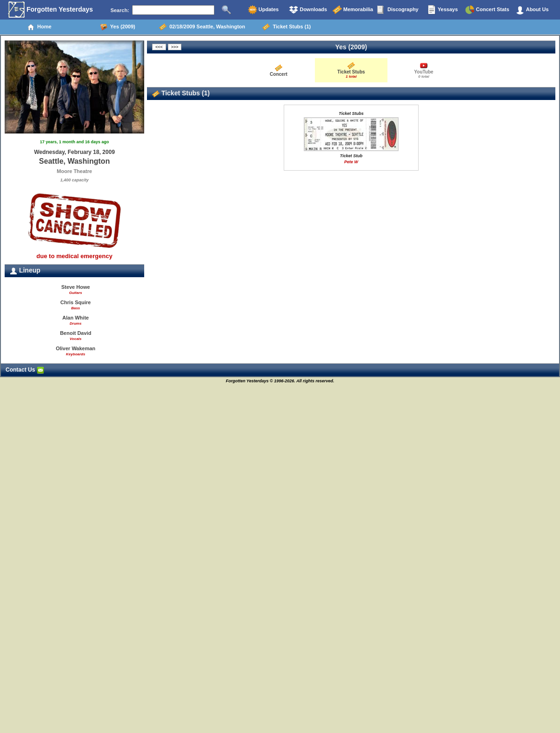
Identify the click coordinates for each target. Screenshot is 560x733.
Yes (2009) (118, 27)
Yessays (442, 10)
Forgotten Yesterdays (50, 10)
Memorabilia (353, 10)
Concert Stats (487, 10)
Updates (263, 10)
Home (39, 27)
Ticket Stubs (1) (287, 27)
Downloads (308, 10)
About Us (532, 10)
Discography (398, 10)
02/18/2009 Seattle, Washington (202, 27)
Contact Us (25, 370)
